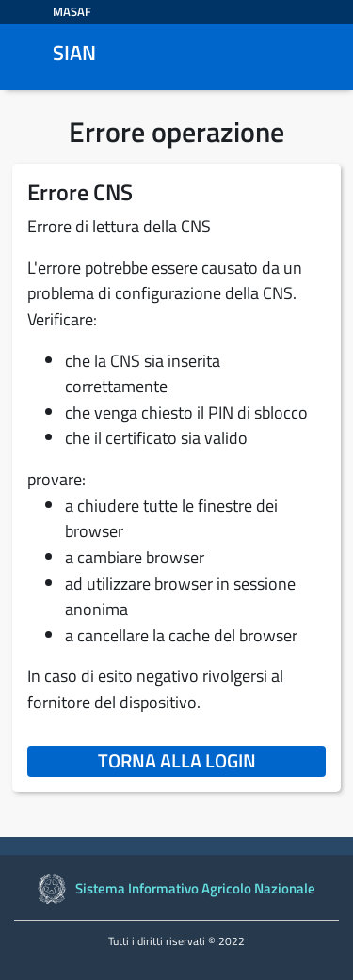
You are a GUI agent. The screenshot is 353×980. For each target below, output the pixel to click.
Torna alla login (212, 760)
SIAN (74, 54)
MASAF (72, 11)
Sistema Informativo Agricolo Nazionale (195, 888)
